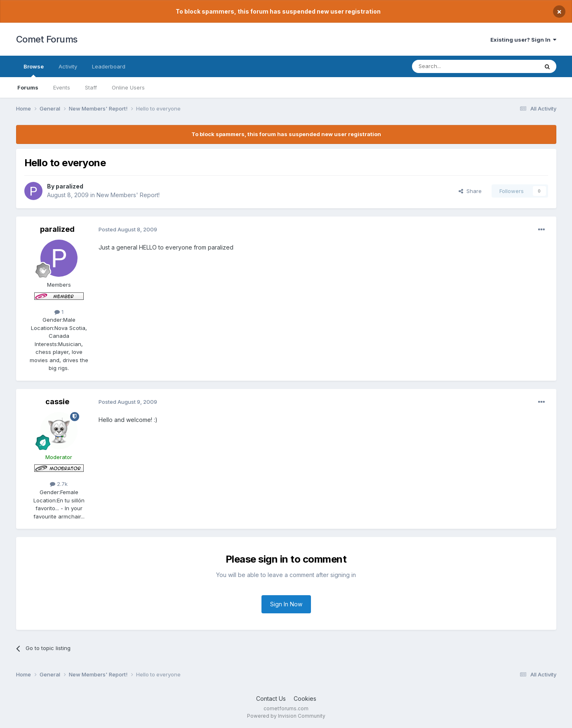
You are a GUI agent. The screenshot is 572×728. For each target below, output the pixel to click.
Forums (28, 87)
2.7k (59, 484)
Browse (34, 70)
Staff (91, 87)
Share (470, 191)
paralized (69, 186)
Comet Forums (47, 39)
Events (62, 87)
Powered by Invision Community (286, 716)
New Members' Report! (128, 195)
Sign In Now (286, 604)
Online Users (128, 87)
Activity (68, 66)
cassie (57, 402)
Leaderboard (109, 66)
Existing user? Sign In (523, 40)
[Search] (454, 66)
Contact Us (271, 699)
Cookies (305, 699)
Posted (128, 229)
